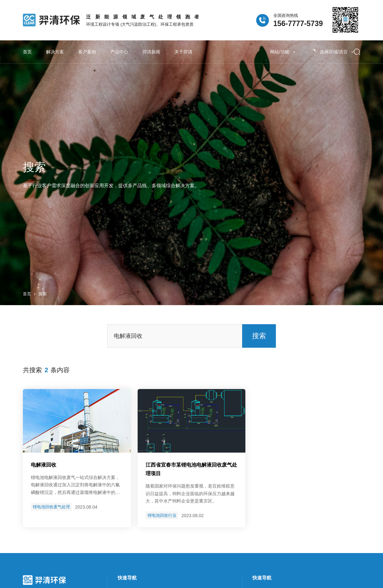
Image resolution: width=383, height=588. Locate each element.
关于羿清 (183, 52)
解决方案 (55, 52)
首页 (27, 52)
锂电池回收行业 (162, 514)
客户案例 (87, 52)
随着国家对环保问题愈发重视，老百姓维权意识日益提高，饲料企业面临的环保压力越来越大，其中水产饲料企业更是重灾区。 (190, 492)
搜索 (43, 292)
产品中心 (119, 52)
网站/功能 (283, 52)
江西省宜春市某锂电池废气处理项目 (191, 467)
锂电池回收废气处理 (51, 505)
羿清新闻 (151, 52)
